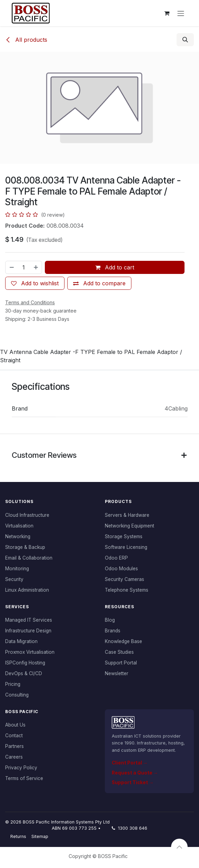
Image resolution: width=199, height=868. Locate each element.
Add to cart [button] (115, 267)
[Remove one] (11, 267)
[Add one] (36, 267)
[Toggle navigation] (181, 13)
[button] (185, 40)
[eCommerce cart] (167, 13)
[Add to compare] (99, 283)
